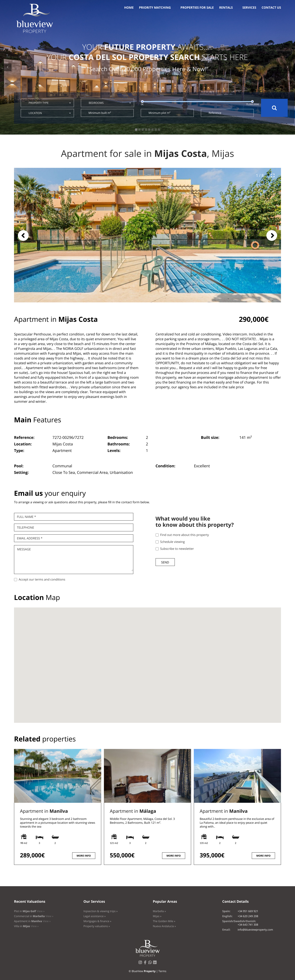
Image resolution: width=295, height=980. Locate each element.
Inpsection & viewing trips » (100, 911)
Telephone (26, 527)
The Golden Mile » (164, 921)
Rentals (226, 7)
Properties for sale (197, 7)
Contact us (271, 7)
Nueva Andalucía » (164, 926)
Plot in (29, 911)
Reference (215, 113)
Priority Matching (155, 7)
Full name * (26, 517)
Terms (162, 971)
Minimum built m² (100, 113)
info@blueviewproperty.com (255, 930)
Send (165, 562)
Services (249, 7)
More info (84, 856)
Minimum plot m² (159, 113)
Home (129, 7)
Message (24, 549)
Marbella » (159, 911)
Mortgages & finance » (97, 921)
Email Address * (30, 538)
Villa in (26, 926)
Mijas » (157, 916)
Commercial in (34, 916)
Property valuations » (97, 926)
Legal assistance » (94, 916)
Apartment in (44, 811)
